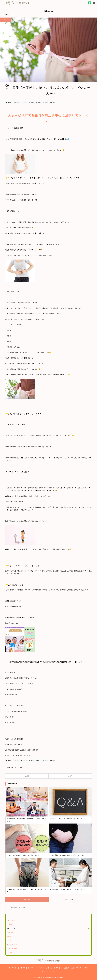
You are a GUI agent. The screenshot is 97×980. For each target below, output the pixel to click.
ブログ (9, 941)
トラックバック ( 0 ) (70, 900)
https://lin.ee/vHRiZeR (12, 623)
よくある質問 (12, 945)
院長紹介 (10, 924)
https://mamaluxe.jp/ (12, 695)
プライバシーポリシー (49, 971)
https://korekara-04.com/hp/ (14, 606)
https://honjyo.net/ (11, 722)
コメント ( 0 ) (27, 900)
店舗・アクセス (13, 949)
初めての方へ (12, 920)
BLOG (11, 767)
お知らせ (10, 936)
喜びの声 (10, 932)
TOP (8, 916)
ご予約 (9, 953)
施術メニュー (12, 928)
